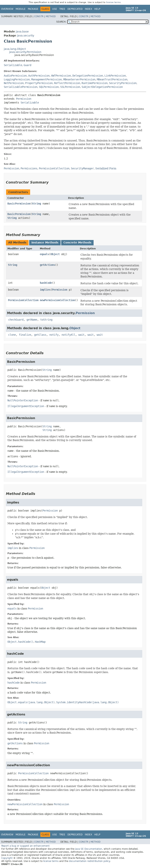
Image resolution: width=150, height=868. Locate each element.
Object (55, 254)
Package (33, 9)
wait (81, 335)
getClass (40, 335)
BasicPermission (19, 204)
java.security (26, 36)
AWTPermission (61, 76)
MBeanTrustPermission (112, 79)
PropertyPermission (39, 83)
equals (44, 254)
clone (12, 335)
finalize (25, 335)
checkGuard (16, 320)
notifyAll (68, 335)
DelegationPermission (88, 76)
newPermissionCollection (57, 300)
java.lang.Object (15, 49)
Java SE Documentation (89, 849)
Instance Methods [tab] (45, 242)
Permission (24, 99)
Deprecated (75, 9)
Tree (62, 9)
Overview (7, 9)
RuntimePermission (95, 83)
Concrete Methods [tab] (77, 242)
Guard (27, 65)
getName (32, 320)
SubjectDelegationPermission (102, 87)
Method (51, 16)
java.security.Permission (25, 52)
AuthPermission (39, 76)
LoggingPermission (17, 79)
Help (97, 9)
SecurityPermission (123, 83)
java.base (22, 32)
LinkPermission (115, 76)
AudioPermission (15, 76)
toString (46, 320)
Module (21, 9)
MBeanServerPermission (79, 79)
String (36, 204)
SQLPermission (49, 87)
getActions (47, 265)
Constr (39, 16)
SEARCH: (61, 22)
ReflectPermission (67, 83)
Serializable (13, 65)
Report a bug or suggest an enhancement (25, 846)
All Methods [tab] (17, 242)
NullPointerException (23, 400)
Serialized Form (106, 168)
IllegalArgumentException (26, 406)
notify (54, 335)
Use (55, 9)
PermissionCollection (23, 300)
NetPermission (14, 83)
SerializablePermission (21, 87)
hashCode (46, 283)
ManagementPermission (47, 79)
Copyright (7, 858)
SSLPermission (70, 87)
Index (88, 9)
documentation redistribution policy (89, 861)
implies (45, 290)
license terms (113, 2)
